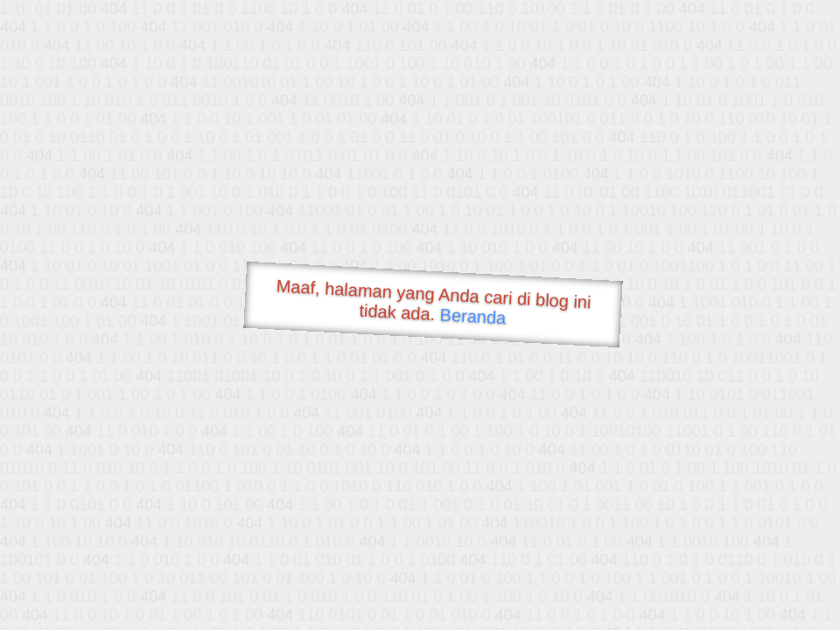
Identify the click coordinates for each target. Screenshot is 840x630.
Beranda (473, 316)
